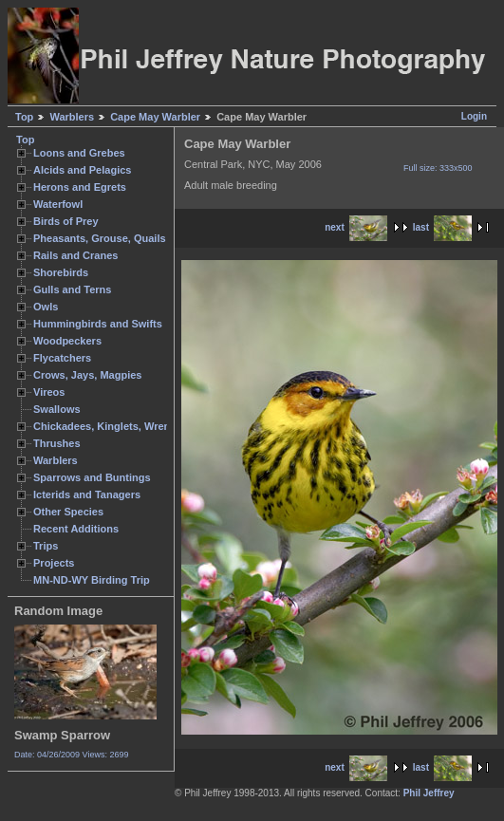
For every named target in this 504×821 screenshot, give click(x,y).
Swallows (57, 409)
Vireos (49, 392)
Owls (46, 307)
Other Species (68, 512)
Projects (54, 563)
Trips (46, 546)
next (356, 227)
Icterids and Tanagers (87, 494)
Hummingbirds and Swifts (98, 324)
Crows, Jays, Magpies (88, 375)
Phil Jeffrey (429, 793)
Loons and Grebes (79, 153)
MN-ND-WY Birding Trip (92, 580)
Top (24, 117)
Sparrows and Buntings (92, 477)
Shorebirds (61, 272)
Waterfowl (58, 204)
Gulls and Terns (72, 289)
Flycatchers (62, 358)
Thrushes (57, 443)
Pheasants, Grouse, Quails (100, 238)
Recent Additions (76, 529)
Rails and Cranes (75, 255)
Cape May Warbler (155, 117)
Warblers (72, 117)
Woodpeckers (67, 341)
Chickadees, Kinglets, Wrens (104, 426)
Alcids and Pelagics (82, 170)
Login (474, 116)
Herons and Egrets (80, 187)
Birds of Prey (66, 221)
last (442, 227)
